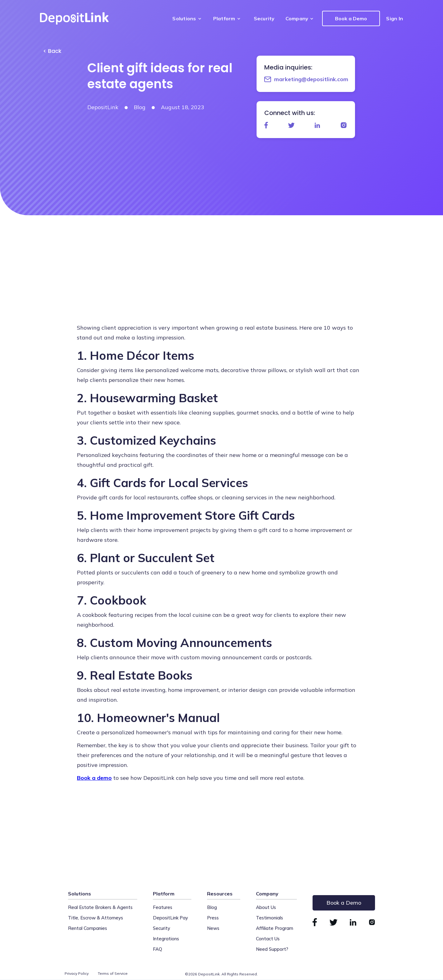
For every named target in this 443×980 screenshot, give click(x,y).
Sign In (395, 18)
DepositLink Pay (170, 918)
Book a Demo (351, 18)
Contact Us (268, 939)
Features (163, 907)
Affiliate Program (275, 928)
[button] (188, 18)
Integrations (166, 939)
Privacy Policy (77, 973)
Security (264, 18)
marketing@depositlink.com (311, 79)
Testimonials (269, 918)
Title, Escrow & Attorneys (96, 918)
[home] (74, 18)
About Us (266, 907)
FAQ (158, 949)
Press (213, 918)
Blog (212, 907)
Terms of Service (113, 973)
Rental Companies (88, 928)
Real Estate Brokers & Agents (100, 907)
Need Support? (272, 949)
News (213, 928)
